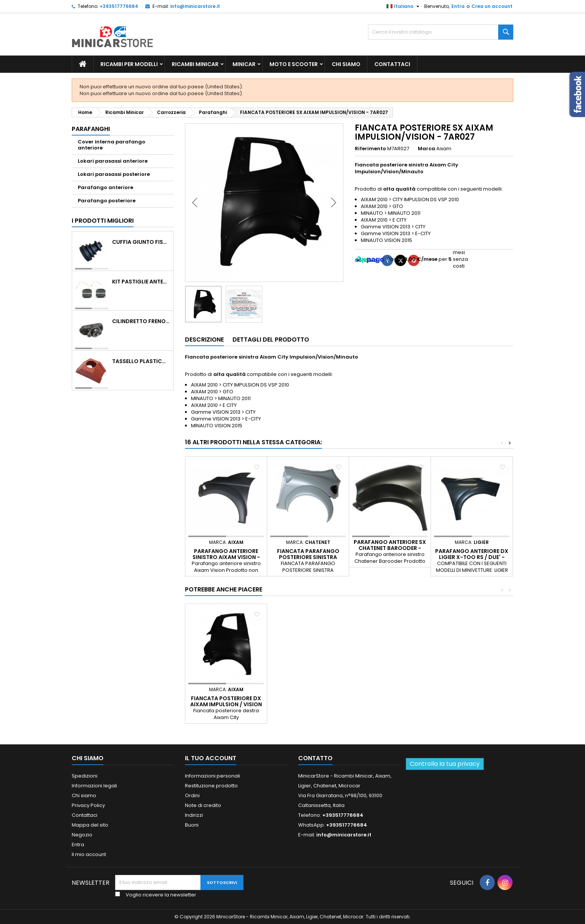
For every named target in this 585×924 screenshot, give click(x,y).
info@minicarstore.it (195, 6)
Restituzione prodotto (211, 786)
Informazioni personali (212, 776)
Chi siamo (346, 64)
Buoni (192, 825)
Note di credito (203, 805)
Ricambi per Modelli (129, 64)
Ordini (192, 795)
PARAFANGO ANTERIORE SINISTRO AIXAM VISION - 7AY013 (226, 557)
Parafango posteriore (107, 201)
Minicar (244, 64)
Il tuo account (211, 758)
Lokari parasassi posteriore (114, 174)
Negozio (82, 835)
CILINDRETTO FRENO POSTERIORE (141, 321)
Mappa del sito (90, 825)
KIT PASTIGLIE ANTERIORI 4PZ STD (141, 282)
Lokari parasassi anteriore (113, 161)
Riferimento (370, 149)
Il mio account (89, 854)
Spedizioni (85, 776)
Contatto (315, 758)
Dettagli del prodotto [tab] (271, 340)
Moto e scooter (294, 64)
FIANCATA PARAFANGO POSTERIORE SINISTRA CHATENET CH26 (308, 557)
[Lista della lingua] (404, 6)
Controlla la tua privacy (445, 764)
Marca (426, 149)
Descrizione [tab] (204, 340)
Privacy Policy (88, 805)
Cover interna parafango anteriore (112, 145)
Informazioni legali (94, 786)
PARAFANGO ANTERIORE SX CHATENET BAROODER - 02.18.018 (390, 548)
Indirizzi (194, 815)
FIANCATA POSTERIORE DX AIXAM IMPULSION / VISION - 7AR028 (226, 704)
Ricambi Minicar (195, 64)
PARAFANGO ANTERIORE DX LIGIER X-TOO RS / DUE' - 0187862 (472, 557)
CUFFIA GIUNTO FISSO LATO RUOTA (141, 242)
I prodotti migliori (103, 221)
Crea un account (492, 6)
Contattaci (392, 64)
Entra (458, 6)
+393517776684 (119, 6)
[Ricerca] (441, 32)
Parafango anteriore (105, 187)
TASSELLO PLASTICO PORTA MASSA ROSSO (141, 361)
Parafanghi (91, 129)
